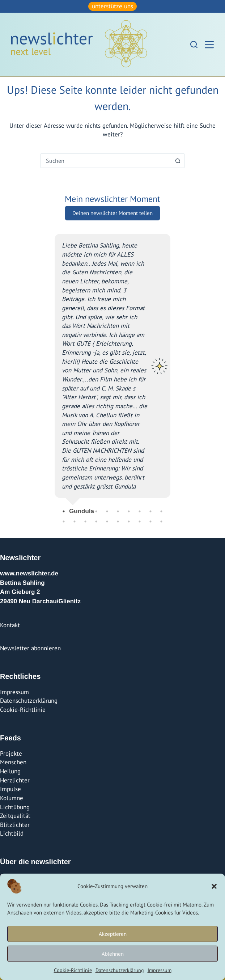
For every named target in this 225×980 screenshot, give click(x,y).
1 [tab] (64, 511)
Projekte (11, 753)
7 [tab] (129, 511)
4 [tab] (96, 511)
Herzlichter (15, 780)
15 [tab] (107, 521)
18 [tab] (140, 521)
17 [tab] (129, 521)
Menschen (13, 762)
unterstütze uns (112, 6)
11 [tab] (64, 521)
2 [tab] (75, 511)
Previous (49, 371)
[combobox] (106, 161)
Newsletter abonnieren (30, 648)
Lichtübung (15, 807)
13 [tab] (85, 521)
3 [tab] (85, 511)
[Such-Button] (178, 161)
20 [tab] (161, 521)
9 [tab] (150, 511)
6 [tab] (118, 511)
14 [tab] (96, 521)
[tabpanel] (112, 371)
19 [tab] (150, 521)
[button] (214, 886)
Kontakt (10, 625)
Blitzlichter (15, 825)
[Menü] (209, 45)
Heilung (10, 771)
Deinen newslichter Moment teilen (112, 213)
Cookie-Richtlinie (73, 970)
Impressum (160, 970)
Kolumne (12, 798)
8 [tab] (140, 511)
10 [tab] (161, 511)
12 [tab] (75, 521)
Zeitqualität (15, 816)
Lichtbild (12, 833)
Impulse (10, 789)
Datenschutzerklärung (120, 970)
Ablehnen (113, 954)
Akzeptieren (113, 934)
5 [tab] (107, 511)
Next (176, 371)
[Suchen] (194, 45)
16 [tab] (118, 521)
